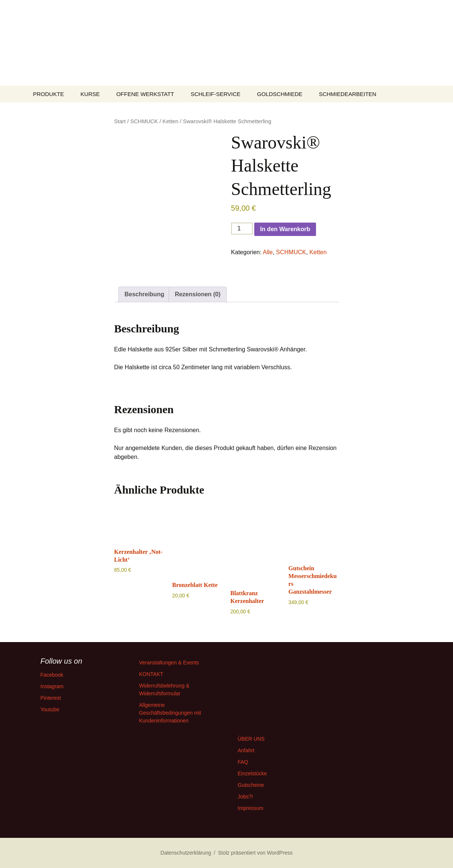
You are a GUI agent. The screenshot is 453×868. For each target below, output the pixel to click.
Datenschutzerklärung (186, 853)
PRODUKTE (49, 94)
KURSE (90, 94)
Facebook (52, 675)
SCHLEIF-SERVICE (216, 94)
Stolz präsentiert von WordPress (255, 853)
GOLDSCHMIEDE (280, 94)
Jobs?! (245, 797)
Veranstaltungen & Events (169, 663)
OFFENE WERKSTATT (145, 94)
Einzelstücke (253, 773)
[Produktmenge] (242, 229)
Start (120, 121)
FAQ (243, 762)
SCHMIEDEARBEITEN (348, 94)
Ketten (171, 121)
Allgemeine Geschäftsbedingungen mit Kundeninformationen (170, 713)
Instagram (52, 686)
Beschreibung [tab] (145, 294)
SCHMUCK (144, 121)
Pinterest (51, 698)
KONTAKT (151, 674)
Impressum (251, 808)
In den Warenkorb (285, 229)
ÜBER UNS (251, 739)
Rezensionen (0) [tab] (198, 294)
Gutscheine (251, 785)
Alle (268, 252)
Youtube (50, 709)
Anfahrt (246, 750)
